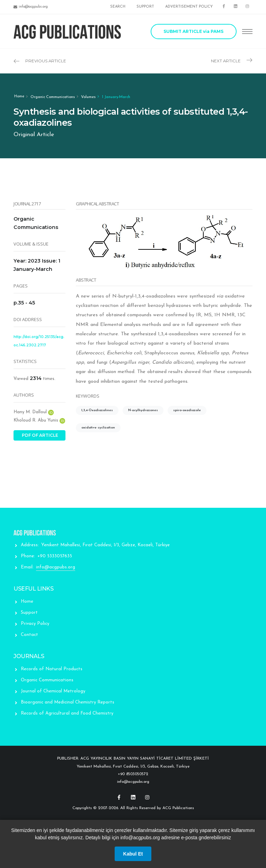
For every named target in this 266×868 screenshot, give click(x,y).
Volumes (88, 97)
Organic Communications (53, 97)
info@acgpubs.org (56, 567)
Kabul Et (133, 854)
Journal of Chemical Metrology (53, 691)
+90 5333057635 (55, 556)
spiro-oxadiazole (187, 410)
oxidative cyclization (98, 428)
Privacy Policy (35, 624)
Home (19, 96)
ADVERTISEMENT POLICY (189, 7)
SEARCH (118, 7)
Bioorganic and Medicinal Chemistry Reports (68, 702)
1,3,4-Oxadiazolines (97, 410)
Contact (29, 635)
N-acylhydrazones (143, 410)
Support (29, 613)
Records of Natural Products (52, 669)
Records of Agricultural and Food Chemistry (67, 713)
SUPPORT (145, 7)
